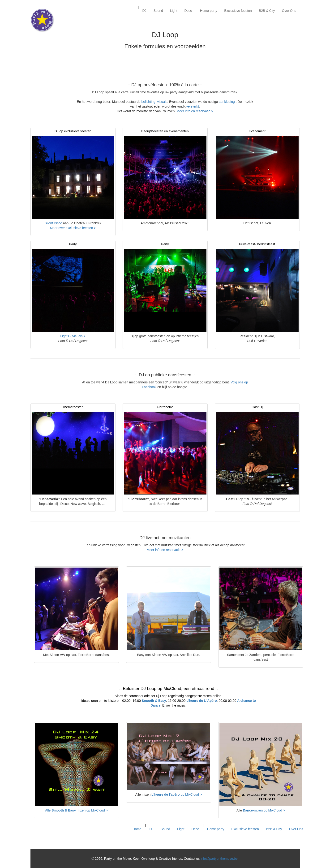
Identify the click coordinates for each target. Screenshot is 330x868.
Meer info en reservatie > (195, 111)
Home (137, 829)
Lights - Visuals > (73, 336)
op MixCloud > (177, 794)
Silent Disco (53, 223)
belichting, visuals (154, 102)
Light (174, 11)
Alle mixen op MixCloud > (76, 810)
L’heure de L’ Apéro (202, 701)
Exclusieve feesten (238, 11)
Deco (188, 11)
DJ (144, 11)
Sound (158, 11)
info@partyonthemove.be (219, 859)
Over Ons (289, 11)
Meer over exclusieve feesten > (73, 228)
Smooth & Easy (154, 701)
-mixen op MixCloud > (264, 810)
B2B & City (267, 11)
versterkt (193, 106)
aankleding (227, 102)
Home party (209, 11)
